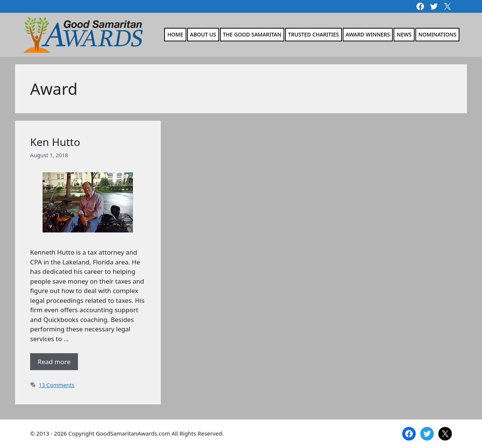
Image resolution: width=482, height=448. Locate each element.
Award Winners (368, 34)
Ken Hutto (55, 142)
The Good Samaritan (252, 34)
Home (175, 34)
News (404, 34)
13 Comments (56, 385)
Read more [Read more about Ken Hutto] (54, 362)
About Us (203, 34)
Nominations (437, 34)
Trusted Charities (313, 34)
